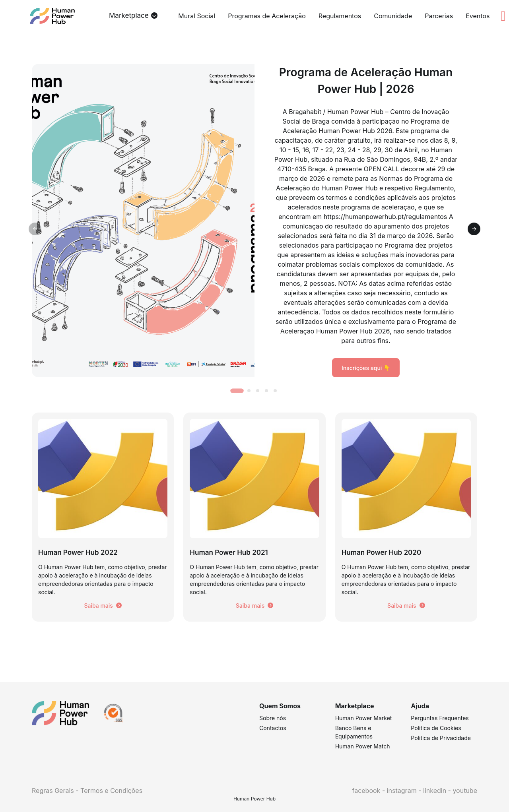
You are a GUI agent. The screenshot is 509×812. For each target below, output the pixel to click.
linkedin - (438, 791)
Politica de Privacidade (441, 738)
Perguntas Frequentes (440, 718)
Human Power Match (363, 746)
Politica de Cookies (436, 728)
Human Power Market (364, 718)
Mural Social (197, 16)
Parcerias (439, 16)
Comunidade (393, 16)
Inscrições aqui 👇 (366, 368)
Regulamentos (340, 16)
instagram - (405, 791)
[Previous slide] (35, 229)
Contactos (273, 728)
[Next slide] (474, 229)
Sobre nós (273, 718)
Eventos (478, 16)
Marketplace (129, 16)
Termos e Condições (111, 791)
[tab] (237, 390)
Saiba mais (103, 606)
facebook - (369, 791)
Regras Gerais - (56, 791)
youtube (465, 791)
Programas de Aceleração (267, 16)
